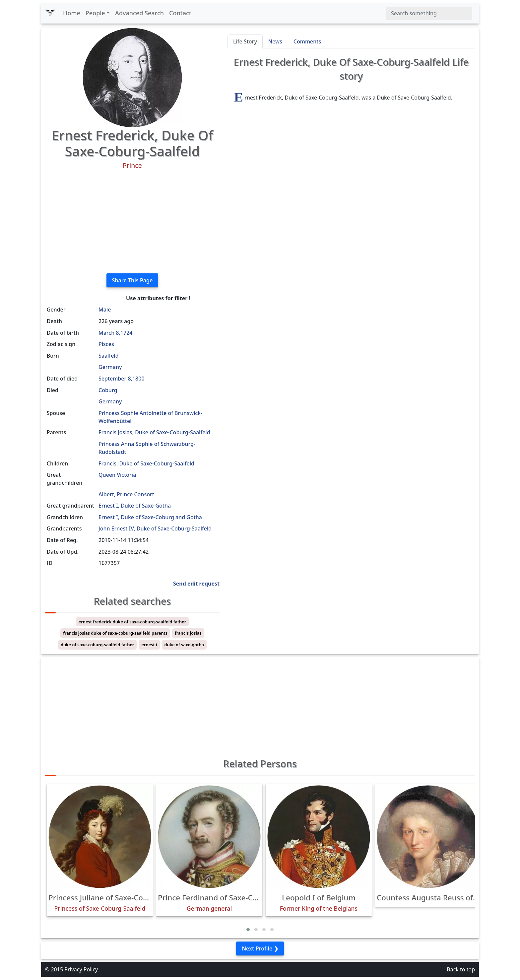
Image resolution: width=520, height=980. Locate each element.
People (95, 13)
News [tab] (275, 41)
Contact (180, 13)
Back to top (461, 969)
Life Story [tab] (245, 41)
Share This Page (132, 280)
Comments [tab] (307, 41)
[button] (248, 930)
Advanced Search (139, 13)
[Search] (429, 13)
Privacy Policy (81, 969)
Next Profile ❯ (260, 948)
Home (72, 13)
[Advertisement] (132, 222)
